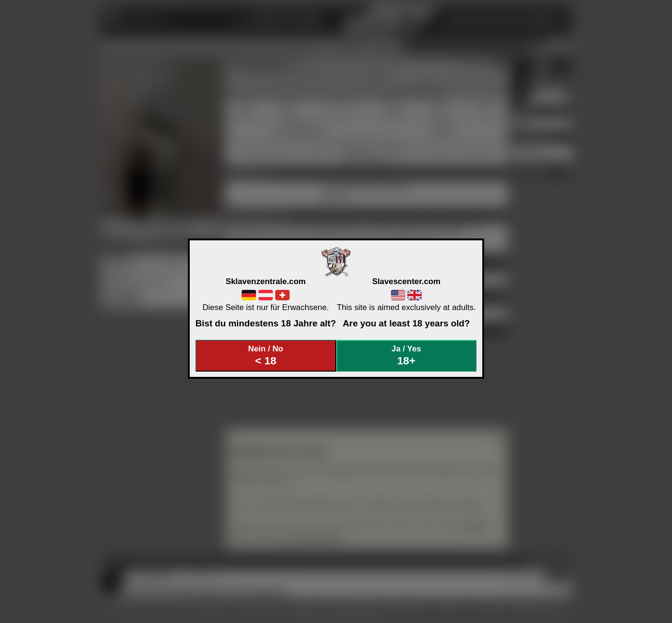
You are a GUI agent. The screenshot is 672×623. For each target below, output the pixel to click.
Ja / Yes (406, 355)
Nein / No (266, 355)
